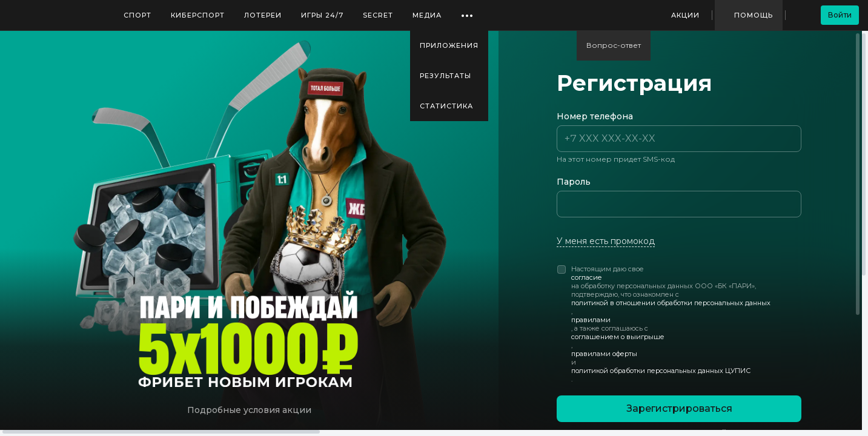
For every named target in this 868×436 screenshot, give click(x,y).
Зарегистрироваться (679, 408)
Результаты (446, 76)
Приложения (449, 45)
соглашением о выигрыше (618, 337)
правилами (591, 320)
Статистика (446, 106)
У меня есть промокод (606, 241)
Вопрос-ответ (614, 45)
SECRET (378, 15)
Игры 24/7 (322, 15)
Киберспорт (198, 15)
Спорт (137, 15)
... (467, 11)
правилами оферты (604, 354)
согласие (587, 277)
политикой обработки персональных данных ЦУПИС (661, 371)
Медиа (427, 15)
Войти (840, 15)
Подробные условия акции (249, 410)
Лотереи (263, 15)
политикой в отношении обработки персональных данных (671, 303)
